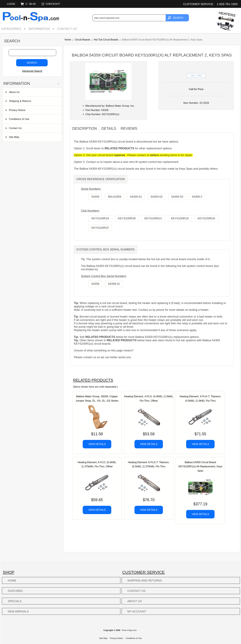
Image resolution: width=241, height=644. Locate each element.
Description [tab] (84, 129)
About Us (13, 92)
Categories (11, 29)
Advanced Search (32, 71)
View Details (97, 444)
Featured (15, 591)
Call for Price (196, 89)
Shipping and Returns (145, 581)
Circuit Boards (82, 40)
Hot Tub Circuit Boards (106, 40)
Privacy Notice (15, 110)
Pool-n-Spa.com (129, 630)
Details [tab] (109, 129)
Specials (15, 601)
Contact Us (67, 29)
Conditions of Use (17, 119)
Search (12, 41)
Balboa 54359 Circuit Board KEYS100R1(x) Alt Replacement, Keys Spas (200, 467)
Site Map (12, 137)
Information (39, 29)
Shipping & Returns (18, 101)
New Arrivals (18, 611)
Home (68, 40)
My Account (137, 611)
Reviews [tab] (129, 129)
